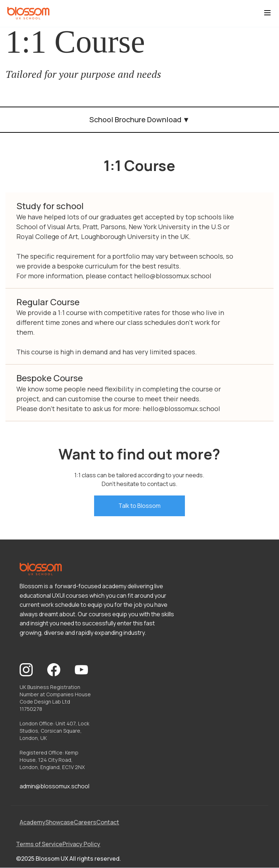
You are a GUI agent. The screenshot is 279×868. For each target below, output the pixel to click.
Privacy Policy (81, 844)
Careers (85, 822)
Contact (108, 822)
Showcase (60, 822)
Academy (33, 822)
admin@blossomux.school (54, 786)
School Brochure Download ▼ (140, 120)
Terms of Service (39, 844)
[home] (28, 13)
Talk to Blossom (139, 506)
